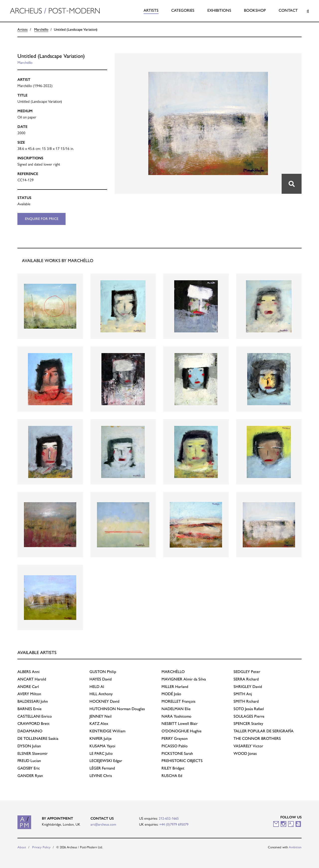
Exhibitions (219, 10)
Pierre (249, 716)
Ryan (30, 776)
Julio (101, 753)
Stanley (248, 723)
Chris (101, 776)
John (33, 701)
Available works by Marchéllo (58, 260)
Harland (175, 687)
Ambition (295, 847)
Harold (32, 679)
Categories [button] (183, 10)
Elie (176, 709)
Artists (151, 10)
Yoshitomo (176, 716)
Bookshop (255, 10)
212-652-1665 (169, 818)
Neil (101, 716)
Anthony (101, 694)
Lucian (29, 761)
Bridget (173, 768)
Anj (243, 694)
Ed (172, 776)
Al (97, 687)
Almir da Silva (184, 679)
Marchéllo (41, 29)
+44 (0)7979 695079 (174, 824)
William (107, 731)
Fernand (102, 768)
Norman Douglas (117, 709)
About (22, 847)
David (101, 679)
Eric (29, 768)
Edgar (106, 761)
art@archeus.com (103, 824)
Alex (99, 723)
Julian (29, 746)
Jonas (245, 753)
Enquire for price (42, 219)
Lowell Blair (180, 723)
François (178, 701)
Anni (29, 672)
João (171, 694)
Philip (103, 672)
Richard (246, 679)
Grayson (175, 738)
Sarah (177, 753)
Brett (34, 723)
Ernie (30, 709)
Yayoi (102, 746)
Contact (288, 10)
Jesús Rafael (249, 709)
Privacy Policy (41, 847)
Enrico (35, 716)
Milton (29, 694)
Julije (101, 738)
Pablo (175, 746)
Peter (247, 672)
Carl (28, 687)
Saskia (38, 738)
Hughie (182, 731)
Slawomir (33, 753)
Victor (248, 746)
